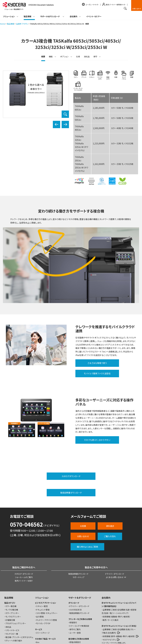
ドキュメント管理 (43, 577)
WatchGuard (41, 613)
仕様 (78, 57)
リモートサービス (12, 598)
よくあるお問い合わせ (115, 545)
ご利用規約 (23, 639)
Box (38, 610)
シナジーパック (41, 622)
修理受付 (73, 590)
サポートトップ (78, 545)
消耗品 (87, 57)
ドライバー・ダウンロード (79, 574)
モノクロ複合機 (12, 577)
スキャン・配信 (42, 574)
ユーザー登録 (75, 600)
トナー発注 (74, 613)
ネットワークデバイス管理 (46, 587)
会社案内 (106, 565)
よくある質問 (75, 626)
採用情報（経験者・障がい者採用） (116, 584)
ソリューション (42, 565)
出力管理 (40, 584)
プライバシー (48, 639)
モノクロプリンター (13, 584)
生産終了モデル (22, 24)
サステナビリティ (109, 607)
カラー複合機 (11, 574)
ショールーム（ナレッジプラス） (116, 616)
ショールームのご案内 (24, 545)
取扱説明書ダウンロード (78, 541)
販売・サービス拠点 (111, 587)
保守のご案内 (75, 597)
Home (2, 24)
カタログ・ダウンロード (24, 541)
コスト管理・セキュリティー (47, 581)
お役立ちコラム (11, 614)
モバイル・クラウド (43, 591)
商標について (35, 639)
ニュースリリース (110, 626)
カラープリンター (12, 581)
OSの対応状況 (75, 577)
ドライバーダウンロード (115, 541)
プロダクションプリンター (16, 591)
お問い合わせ (137, 9)
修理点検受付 (75, 610)
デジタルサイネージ (44, 616)
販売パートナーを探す (24, 548)
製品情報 (11, 24)
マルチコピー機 (12, 601)
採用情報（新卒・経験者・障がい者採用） (119, 604)
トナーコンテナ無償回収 (79, 593)
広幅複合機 (10, 587)
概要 (43, 57)
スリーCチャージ (43, 600)
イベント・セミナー (94, 16)
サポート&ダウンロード (80, 565)
